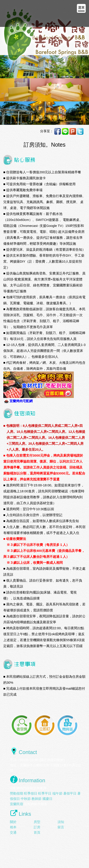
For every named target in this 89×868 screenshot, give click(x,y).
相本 (13, 827)
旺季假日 (31, 793)
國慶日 (47, 799)
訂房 (37, 827)
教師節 (36, 799)
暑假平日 (70, 793)
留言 (61, 827)
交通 (13, 832)
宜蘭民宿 (17, 804)
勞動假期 (17, 793)
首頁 (37, 832)
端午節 (57, 793)
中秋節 (26, 799)
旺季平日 (45, 793)
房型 (37, 822)
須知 (61, 822)
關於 (13, 822)
